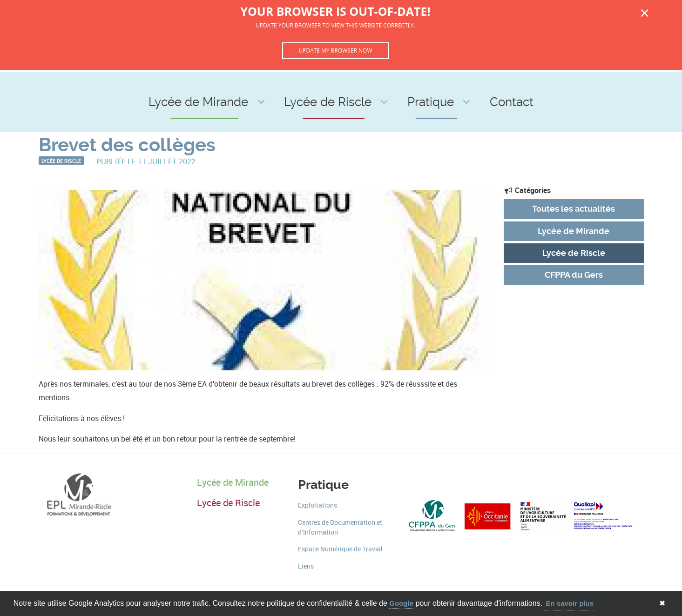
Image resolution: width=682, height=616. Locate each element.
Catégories (527, 190)
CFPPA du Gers (574, 275)
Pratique (407, 84)
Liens (306, 566)
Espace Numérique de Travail (340, 549)
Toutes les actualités (574, 209)
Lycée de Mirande (236, 84)
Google (401, 603)
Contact (466, 84)
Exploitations (317, 506)
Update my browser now (335, 50)
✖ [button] (662, 603)
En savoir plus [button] (570, 603)
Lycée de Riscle (331, 84)
